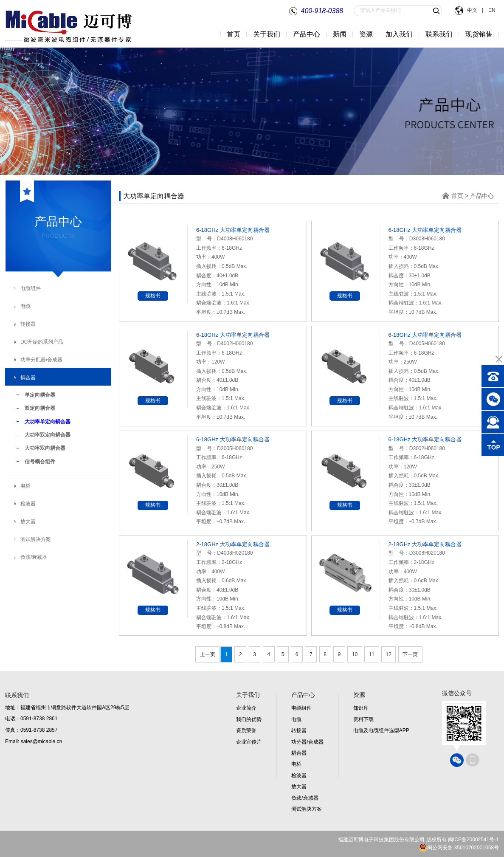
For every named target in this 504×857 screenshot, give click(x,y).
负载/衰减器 (34, 557)
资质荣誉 (246, 730)
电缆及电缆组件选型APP (381, 730)
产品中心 (482, 196)
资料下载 (363, 719)
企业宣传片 (249, 742)
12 (389, 654)
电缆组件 (31, 288)
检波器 (28, 504)
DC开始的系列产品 (42, 342)
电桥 (25, 486)
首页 (234, 34)
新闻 (340, 34)
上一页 (208, 654)
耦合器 (28, 378)
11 (372, 654)
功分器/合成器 (307, 742)
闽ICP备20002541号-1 (473, 840)
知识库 (361, 708)
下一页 (410, 654)
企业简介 (246, 708)
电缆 (25, 306)
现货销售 (479, 34)
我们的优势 (249, 719)
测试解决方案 (36, 539)
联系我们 (439, 34)
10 (355, 654)
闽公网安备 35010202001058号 (459, 848)
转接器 (28, 324)
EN (491, 10)
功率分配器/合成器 (41, 360)
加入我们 (399, 34)
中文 (473, 10)
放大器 (28, 522)
